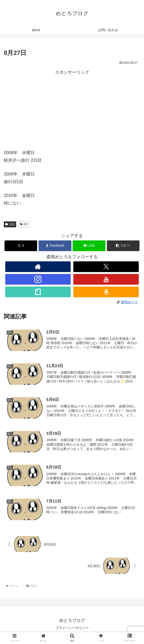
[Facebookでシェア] (55, 246)
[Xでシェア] (21, 246)
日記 (10, 224)
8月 (24, 224)
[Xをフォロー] (106, 267)
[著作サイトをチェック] (38, 267)
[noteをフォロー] (38, 292)
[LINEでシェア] (89, 246)
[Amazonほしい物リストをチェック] (106, 292)
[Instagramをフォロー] (38, 279)
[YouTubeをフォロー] (106, 279)
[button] (123, 246)
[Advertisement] (72, 110)
